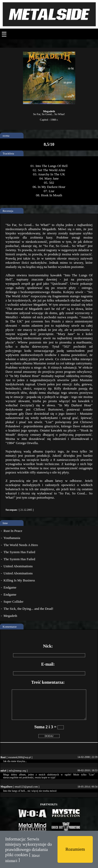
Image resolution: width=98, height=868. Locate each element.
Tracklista (8, 153)
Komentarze (10, 627)
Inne (5, 523)
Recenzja (8, 211)
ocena (6, 136)
